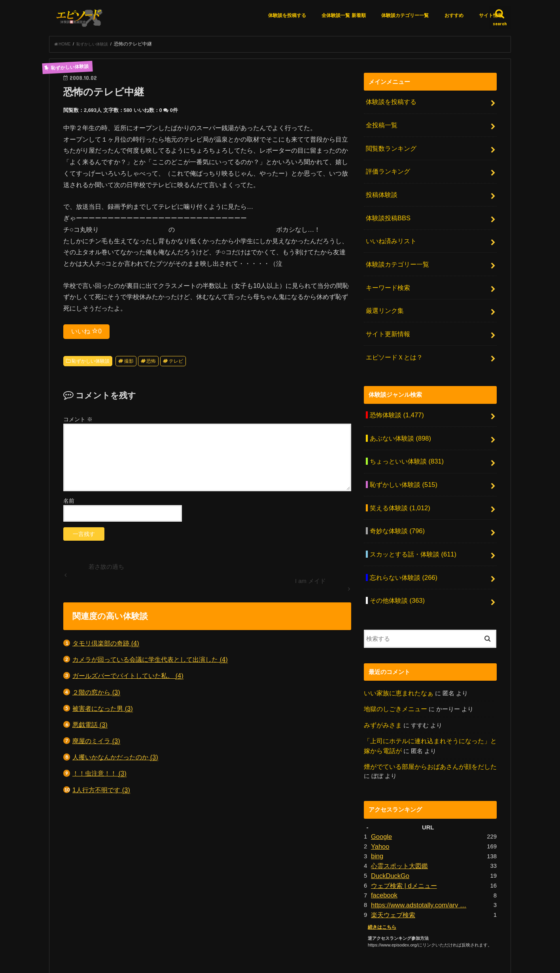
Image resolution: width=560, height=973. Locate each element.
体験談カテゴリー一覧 (405, 15)
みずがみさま (382, 677)
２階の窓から (96, 695)
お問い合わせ (357, 938)
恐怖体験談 (394, 389)
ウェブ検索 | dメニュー (402, 829)
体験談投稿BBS (386, 208)
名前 (69, 503)
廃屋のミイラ (96, 743)
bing (376, 802)
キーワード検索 (386, 271)
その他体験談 (395, 556)
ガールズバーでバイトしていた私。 (128, 678)
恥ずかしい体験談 (91, 363)
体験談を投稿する (287, 15)
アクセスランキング (245, 938)
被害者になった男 (103, 711)
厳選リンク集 (383, 292)
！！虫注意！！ (99, 776)
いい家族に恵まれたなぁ (396, 647)
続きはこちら (381, 867)
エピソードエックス (425, 961)
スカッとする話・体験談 (410, 515)
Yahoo (379, 793)
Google (380, 785)
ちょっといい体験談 (404, 431)
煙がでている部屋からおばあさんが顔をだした (426, 716)
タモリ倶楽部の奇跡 (106, 646)
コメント (78, 422)
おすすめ (454, 15)
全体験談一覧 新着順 (343, 15)
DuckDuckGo (388, 820)
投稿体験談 (380, 187)
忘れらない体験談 (401, 536)
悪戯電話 (90, 727)
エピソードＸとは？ (392, 333)
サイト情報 (491, 15)
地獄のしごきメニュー (394, 662)
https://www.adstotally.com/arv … (414, 846)
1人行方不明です (101, 792)
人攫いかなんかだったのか (115, 760)
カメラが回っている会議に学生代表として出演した (150, 662)
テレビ (176, 363)
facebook (383, 837)
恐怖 (151, 363)
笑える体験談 (397, 473)
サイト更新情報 (386, 312)
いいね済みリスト (389, 229)
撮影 (129, 363)
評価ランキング (386, 166)
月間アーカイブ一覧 (305, 938)
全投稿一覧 (380, 124)
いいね (86, 333)
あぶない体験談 (398, 410)
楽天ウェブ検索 (392, 855)
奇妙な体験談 (395, 494)
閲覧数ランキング (389, 145)
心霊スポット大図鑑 (398, 811)
